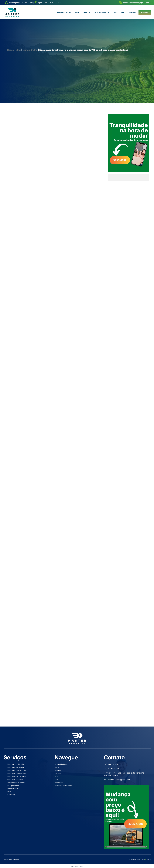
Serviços (87, 12)
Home (11, 50)
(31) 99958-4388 (111, 769)
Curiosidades (30, 50)
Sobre (77, 12)
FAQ (122, 12)
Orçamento (132, 12)
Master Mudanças (64, 12)
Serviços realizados (101, 12)
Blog (115, 12)
